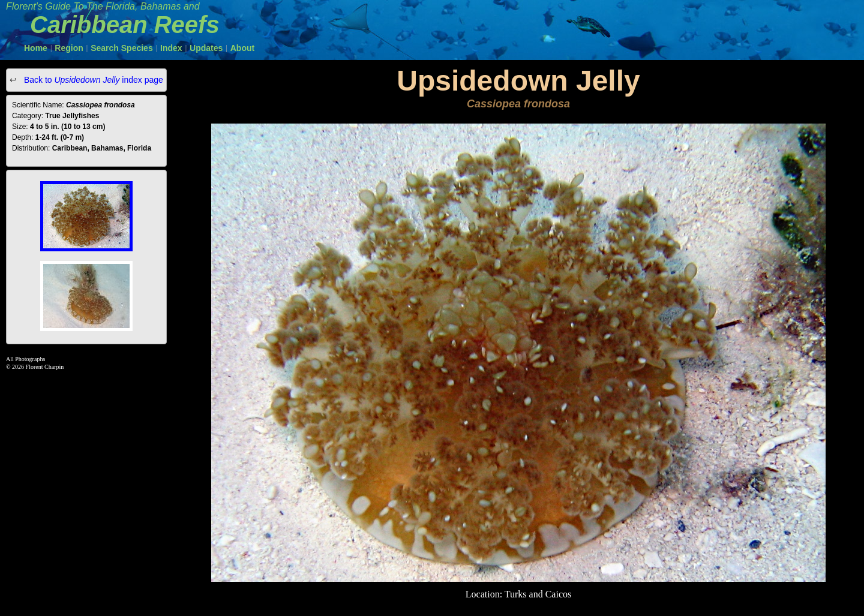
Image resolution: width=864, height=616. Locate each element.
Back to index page (92, 80)
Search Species (122, 48)
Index (171, 48)
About (242, 48)
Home (36, 48)
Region (69, 48)
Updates (206, 48)
